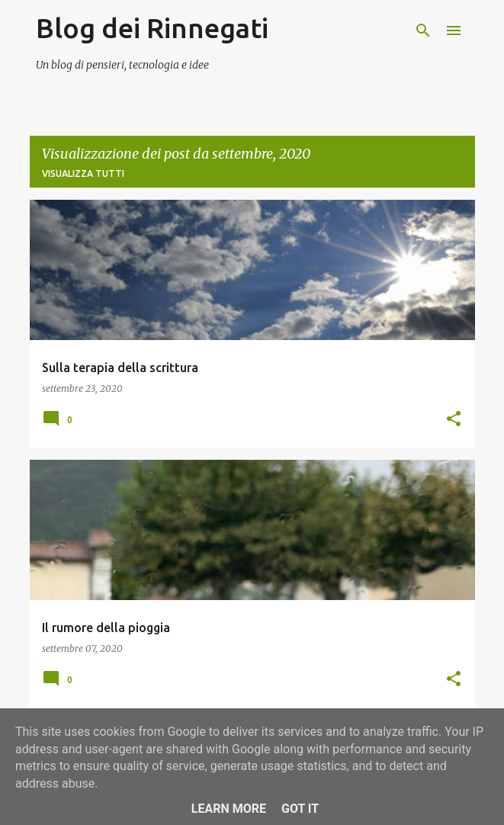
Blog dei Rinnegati (152, 28)
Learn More (229, 809)
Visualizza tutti (83, 173)
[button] (454, 419)
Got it (300, 809)
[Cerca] (423, 30)
